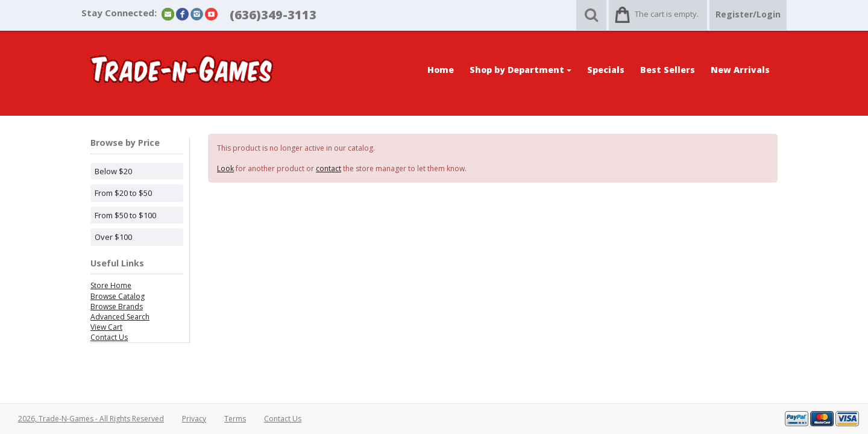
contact (329, 168)
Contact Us (109, 337)
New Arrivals (740, 70)
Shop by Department (520, 70)
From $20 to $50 (123, 193)
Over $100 (113, 237)
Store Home (111, 285)
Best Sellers (668, 70)
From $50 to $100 (125, 215)
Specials (606, 70)
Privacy (194, 419)
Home (441, 70)
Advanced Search (120, 317)
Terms (235, 419)
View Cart (106, 327)
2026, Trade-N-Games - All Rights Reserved (91, 419)
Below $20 (113, 171)
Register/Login (748, 14)
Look (225, 168)
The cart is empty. (667, 14)
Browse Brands (117, 307)
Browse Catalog (118, 296)
